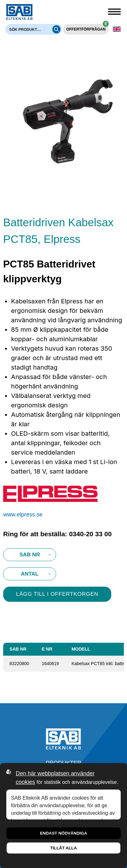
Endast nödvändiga (64, 833)
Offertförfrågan (87, 28)
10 (30, 574)
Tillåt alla (63, 848)
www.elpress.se (23, 514)
